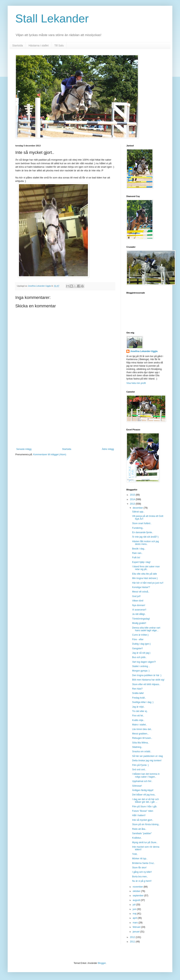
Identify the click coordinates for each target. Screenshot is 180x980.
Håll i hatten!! (139, 815)
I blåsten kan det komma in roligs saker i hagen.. (146, 775)
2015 (133, 495)
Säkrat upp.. (138, 512)
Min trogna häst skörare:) (145, 578)
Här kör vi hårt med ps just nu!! (148, 583)
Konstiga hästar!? (141, 587)
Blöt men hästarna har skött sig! (148, 680)
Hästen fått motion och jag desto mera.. (145, 543)
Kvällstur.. (137, 838)
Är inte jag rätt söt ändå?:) (145, 537)
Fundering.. (138, 528)
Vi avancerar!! (139, 610)
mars (136, 923)
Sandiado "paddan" (142, 833)
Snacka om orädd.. (142, 751)
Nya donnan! (139, 605)
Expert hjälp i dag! (141, 562)
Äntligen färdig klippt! (143, 790)
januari (136, 932)
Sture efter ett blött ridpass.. (146, 684)
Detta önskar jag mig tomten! (147, 761)
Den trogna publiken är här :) (147, 675)
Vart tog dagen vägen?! (144, 662)
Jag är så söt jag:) (141, 653)
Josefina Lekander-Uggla (144, 351)
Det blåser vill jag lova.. (144, 795)
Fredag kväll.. (139, 698)
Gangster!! (137, 648)
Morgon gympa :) (141, 671)
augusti (137, 900)
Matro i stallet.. (140, 725)
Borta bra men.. (140, 877)
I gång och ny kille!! (142, 872)
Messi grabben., (140, 734)
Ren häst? (137, 689)
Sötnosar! (137, 786)
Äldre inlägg (108, 449)
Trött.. (135, 854)
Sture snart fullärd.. (142, 523)
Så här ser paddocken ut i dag (147, 756)
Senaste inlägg (24, 449)
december (138, 508)
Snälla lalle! (138, 693)
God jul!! (136, 596)
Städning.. (137, 747)
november (138, 887)
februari (137, 927)
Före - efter (138, 639)
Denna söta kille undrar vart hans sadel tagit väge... (146, 629)
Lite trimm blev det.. (142, 729)
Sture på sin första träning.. (146, 824)
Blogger (102, 963)
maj (135, 914)
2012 (133, 937)
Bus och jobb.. (139, 657)
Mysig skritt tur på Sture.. (145, 842)
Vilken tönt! (138, 601)
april (135, 918)
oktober (137, 891)
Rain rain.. (137, 553)
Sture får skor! (139, 868)
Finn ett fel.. (138, 716)
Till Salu (59, 45)
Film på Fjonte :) (140, 765)
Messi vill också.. (141, 592)
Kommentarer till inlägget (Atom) (50, 455)
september (138, 896)
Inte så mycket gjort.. (143, 820)
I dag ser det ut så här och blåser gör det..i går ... (145, 801)
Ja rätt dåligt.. (139, 614)
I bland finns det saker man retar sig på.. (146, 568)
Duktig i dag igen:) (141, 644)
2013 (133, 504)
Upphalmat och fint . (142, 781)
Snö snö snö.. (139, 770)
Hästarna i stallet (38, 45)
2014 (133, 499)
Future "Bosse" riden (143, 811)
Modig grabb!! (139, 623)
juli (134, 905)
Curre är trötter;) (140, 635)
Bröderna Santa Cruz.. (144, 863)
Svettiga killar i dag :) (143, 702)
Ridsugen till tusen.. (142, 738)
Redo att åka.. (139, 829)
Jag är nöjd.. (138, 707)
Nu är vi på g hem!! (142, 881)
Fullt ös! (136, 558)
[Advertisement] (65, 419)
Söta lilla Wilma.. (141, 743)
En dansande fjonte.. (143, 532)
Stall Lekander (52, 19)
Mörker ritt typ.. (140, 859)
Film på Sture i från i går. (145, 807)
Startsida (18, 45)
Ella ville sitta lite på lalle (144, 574)
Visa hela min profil (136, 383)
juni (135, 909)
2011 (133, 942)
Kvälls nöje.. (138, 720)
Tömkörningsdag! (141, 619)
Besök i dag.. (139, 549)
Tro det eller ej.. (140, 711)
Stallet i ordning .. (141, 666)
